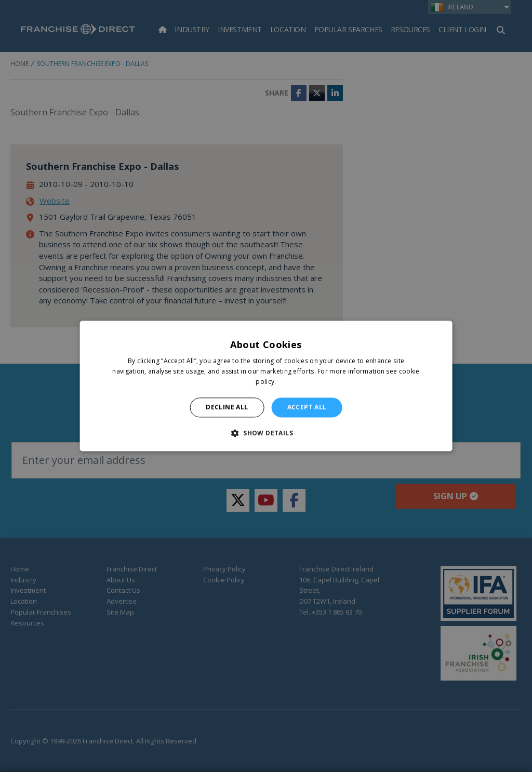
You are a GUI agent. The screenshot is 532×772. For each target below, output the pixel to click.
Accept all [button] (307, 407)
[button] (266, 433)
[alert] (266, 386)
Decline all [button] (227, 407)
